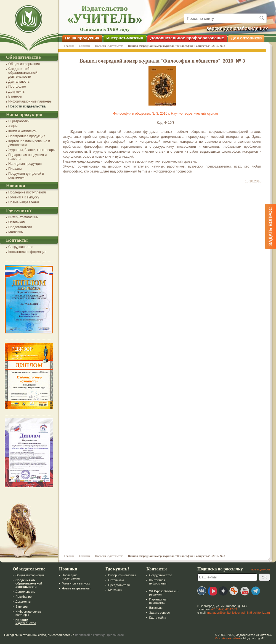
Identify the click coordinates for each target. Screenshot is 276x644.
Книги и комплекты (23, 131)
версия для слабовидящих (237, 28)
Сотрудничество (21, 247)
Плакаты (15, 169)
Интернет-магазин (125, 38)
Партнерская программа (158, 601)
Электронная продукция (27, 136)
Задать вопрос (159, 613)
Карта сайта (157, 618)
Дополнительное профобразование (187, 38)
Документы (17, 91)
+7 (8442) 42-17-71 (224, 609)
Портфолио (17, 87)
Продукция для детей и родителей (26, 176)
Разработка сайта (227, 638)
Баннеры (15, 96)
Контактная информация (27, 252)
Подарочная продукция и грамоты (27, 157)
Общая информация (24, 64)
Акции (13, 126)
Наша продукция (82, 38)
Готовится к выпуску (24, 197)
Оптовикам (17, 222)
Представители (20, 227)
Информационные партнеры (30, 101)
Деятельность (19, 82)
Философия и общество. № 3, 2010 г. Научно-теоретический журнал (166, 114)
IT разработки (19, 121)
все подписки (261, 569)
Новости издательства (27, 106)
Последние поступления (27, 192)
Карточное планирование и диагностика (29, 143)
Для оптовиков (246, 38)
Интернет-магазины (23, 217)
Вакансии (156, 608)
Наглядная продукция (25, 164)
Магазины (16, 232)
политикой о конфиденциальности (100, 635)
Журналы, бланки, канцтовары (32, 150)
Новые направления (24, 202)
